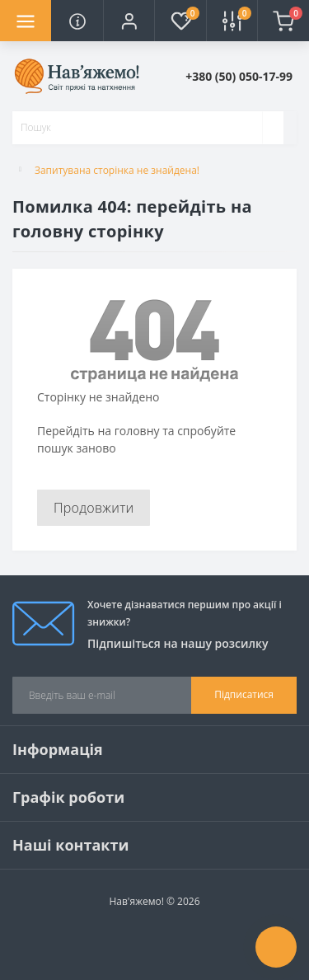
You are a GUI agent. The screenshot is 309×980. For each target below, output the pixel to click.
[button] (129, 21)
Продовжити (94, 508)
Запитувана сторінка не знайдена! (117, 170)
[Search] (273, 128)
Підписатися (244, 694)
